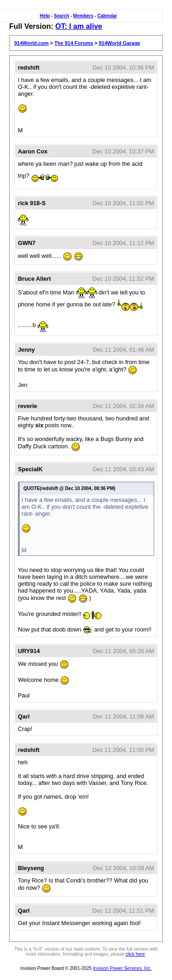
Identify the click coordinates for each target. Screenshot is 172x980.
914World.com (31, 43)
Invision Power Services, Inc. (122, 968)
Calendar (107, 16)
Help (45, 16)
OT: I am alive (78, 26)
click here (135, 954)
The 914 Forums (74, 43)
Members (83, 16)
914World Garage (119, 43)
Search (61, 16)
